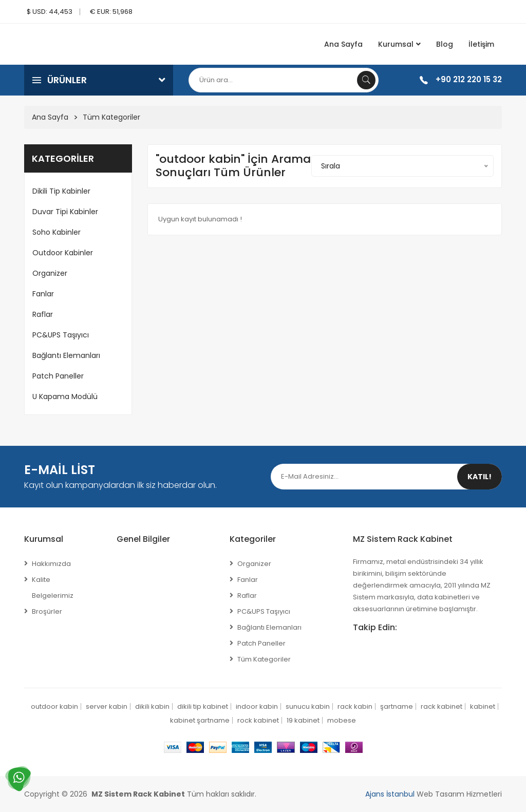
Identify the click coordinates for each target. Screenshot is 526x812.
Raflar (43, 314)
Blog (445, 44)
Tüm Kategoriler (111, 117)
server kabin (107, 706)
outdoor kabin (54, 706)
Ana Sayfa (343, 44)
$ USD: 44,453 (50, 12)
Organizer (50, 273)
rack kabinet (442, 706)
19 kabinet (303, 720)
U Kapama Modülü (65, 396)
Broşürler (47, 611)
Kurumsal (399, 44)
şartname (397, 706)
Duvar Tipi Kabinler (65, 212)
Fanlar (43, 294)
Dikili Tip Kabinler (61, 191)
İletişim (481, 44)
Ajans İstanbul (390, 794)
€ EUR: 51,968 (111, 12)
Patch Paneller (58, 376)
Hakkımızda (51, 564)
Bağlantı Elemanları (66, 355)
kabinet (483, 706)
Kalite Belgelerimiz (53, 588)
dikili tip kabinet (203, 706)
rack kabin (355, 706)
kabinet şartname (200, 720)
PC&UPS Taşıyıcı (61, 335)
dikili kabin (152, 706)
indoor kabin (257, 706)
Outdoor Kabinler (63, 253)
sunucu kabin (308, 706)
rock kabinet (258, 720)
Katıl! (480, 477)
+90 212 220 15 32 (469, 79)
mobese (342, 720)
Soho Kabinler (57, 232)
